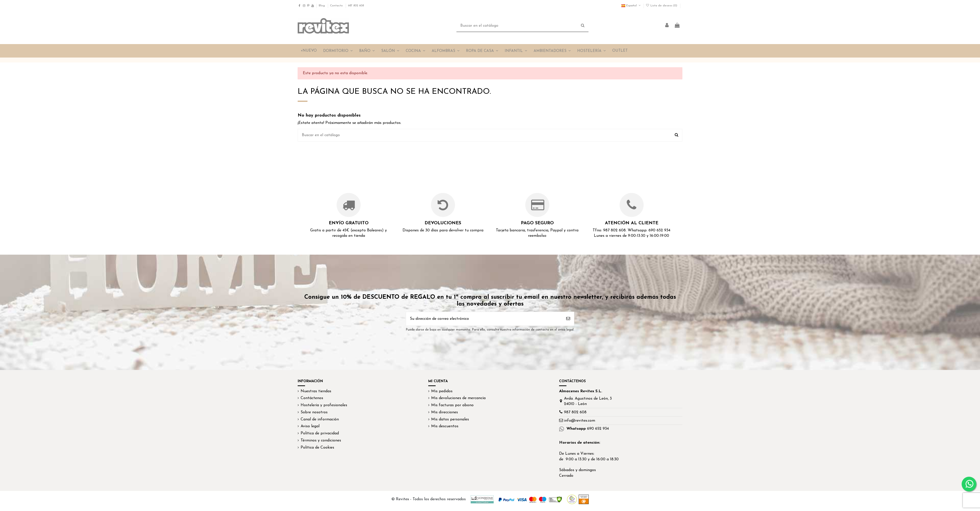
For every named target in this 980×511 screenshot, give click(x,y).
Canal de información (320, 419)
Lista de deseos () (662, 6)
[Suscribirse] (568, 319)
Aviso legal (310, 426)
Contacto (337, 6)
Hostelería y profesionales (324, 405)
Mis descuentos (445, 426)
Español (631, 6)
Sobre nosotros (314, 412)
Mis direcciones (445, 412)
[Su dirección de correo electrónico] (484, 319)
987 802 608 (356, 6)
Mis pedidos (442, 391)
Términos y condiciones (321, 440)
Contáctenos (312, 398)
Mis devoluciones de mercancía (458, 398)
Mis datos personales (450, 419)
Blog (322, 6)
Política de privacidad (320, 433)
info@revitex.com (580, 421)
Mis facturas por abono (452, 405)
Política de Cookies (317, 448)
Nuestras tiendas (316, 391)
